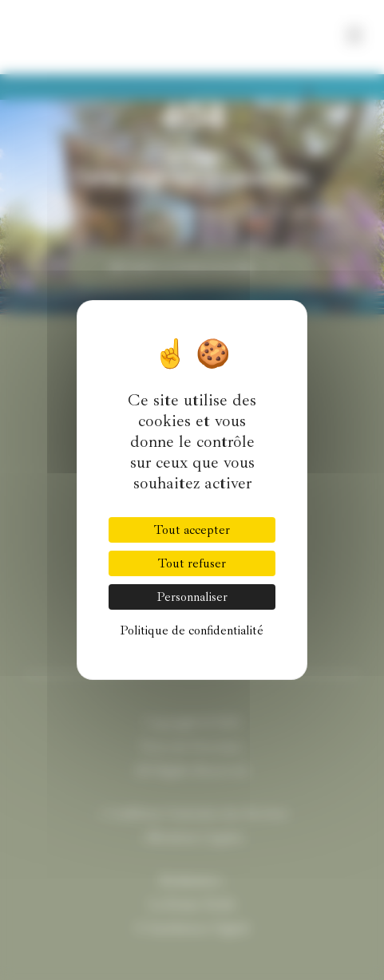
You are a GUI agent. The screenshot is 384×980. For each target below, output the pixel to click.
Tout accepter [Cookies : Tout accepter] (192, 530)
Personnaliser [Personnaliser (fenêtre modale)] (192, 597)
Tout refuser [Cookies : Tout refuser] (192, 563)
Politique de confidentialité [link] (192, 630)
